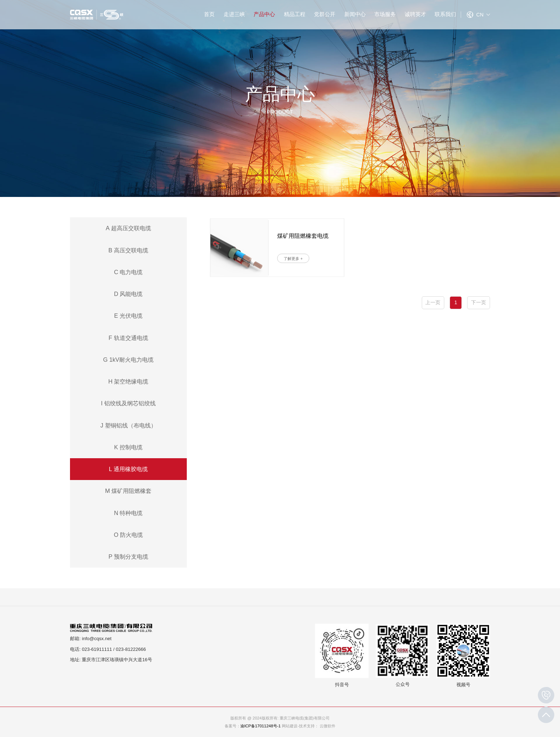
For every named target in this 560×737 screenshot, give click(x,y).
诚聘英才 (415, 14)
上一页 (433, 302)
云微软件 (327, 726)
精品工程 (295, 14)
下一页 (479, 302)
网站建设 (290, 726)
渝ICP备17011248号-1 (261, 726)
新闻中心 (355, 14)
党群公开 (325, 14)
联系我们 (445, 14)
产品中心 (264, 14)
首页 (209, 14)
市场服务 (385, 14)
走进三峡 (234, 14)
